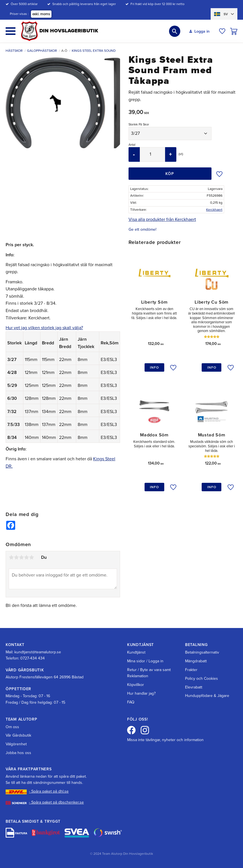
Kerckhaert (214, 210)
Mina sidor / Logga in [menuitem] (145, 661)
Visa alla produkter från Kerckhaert (162, 219)
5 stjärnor (31, 557)
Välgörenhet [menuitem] (16, 744)
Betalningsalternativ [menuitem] (202, 652)
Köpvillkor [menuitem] (136, 685)
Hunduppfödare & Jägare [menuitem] (207, 696)
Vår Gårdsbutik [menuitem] (18, 735)
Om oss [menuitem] (12, 727)
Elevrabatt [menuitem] (194, 687)
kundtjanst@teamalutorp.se (38, 652)
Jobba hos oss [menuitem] (18, 753)
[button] (11, 31)
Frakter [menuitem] (191, 670)
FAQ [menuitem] (131, 702)
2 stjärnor (16, 557)
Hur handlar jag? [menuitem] (141, 693)
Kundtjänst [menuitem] (136, 652)
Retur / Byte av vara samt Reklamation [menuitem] (149, 673)
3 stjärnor (21, 557)
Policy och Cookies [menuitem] (202, 679)
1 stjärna (11, 557)
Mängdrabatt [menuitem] (196, 661)
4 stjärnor (26, 557)
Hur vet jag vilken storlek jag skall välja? (44, 328)
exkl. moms (41, 14)
